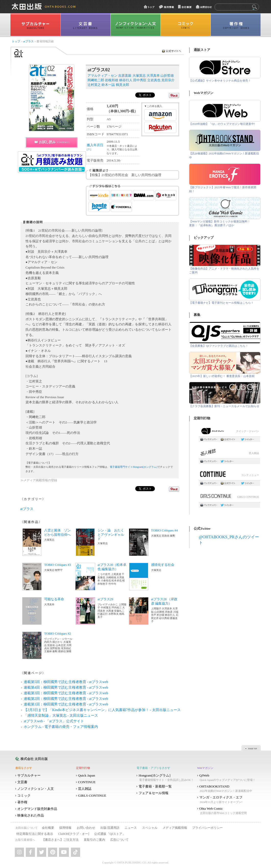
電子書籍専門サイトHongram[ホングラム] (134, 467)
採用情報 (65, 828)
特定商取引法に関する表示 (35, 834)
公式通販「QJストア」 (110, 834)
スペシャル (150, 828)
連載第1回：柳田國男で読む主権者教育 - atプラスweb (66, 704)
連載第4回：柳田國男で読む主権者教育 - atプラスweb (66, 687)
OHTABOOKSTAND (227, 789)
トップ (16, 41)
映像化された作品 (31, 815)
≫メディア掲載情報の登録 (39, 480)
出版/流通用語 (110, 828)
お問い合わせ (86, 828)
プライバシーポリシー (207, 828)
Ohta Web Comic (227, 811)
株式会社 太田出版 (34, 759)
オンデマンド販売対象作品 (37, 809)
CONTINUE (87, 782)
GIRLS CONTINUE (229, 497)
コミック (24, 796)
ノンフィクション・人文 (36, 789)
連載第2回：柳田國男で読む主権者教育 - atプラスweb (66, 699)
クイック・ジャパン (229, 432)
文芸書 (22, 782)
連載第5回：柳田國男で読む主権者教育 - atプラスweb (66, 682)
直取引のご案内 (94, 840)
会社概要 (48, 828)
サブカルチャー (29, 775)
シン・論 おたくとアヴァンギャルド (111, 535)
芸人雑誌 (229, 454)
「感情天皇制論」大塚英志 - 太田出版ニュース (61, 716)
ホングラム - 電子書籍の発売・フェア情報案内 (61, 727)
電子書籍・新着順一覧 (155, 786)
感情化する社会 (163, 565)
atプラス (28, 41)
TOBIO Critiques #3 (58, 565)
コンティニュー (229, 476)
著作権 (22, 802)
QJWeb (227, 778)
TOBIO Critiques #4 (164, 530)
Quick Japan (87, 775)
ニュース (131, 828)
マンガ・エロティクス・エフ (227, 800)
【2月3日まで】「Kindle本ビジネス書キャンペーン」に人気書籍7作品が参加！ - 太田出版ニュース (102, 710)
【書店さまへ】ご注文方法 (60, 840)
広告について (119, 840)
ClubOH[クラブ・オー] (74, 834)
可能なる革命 (54, 599)
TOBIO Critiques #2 (58, 634)
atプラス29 (105, 599)
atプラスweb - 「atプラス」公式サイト (54, 721)
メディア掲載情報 (175, 828)
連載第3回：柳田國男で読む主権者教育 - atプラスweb (66, 693)
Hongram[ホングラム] (166, 778)
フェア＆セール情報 (153, 793)
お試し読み (54, 142)
